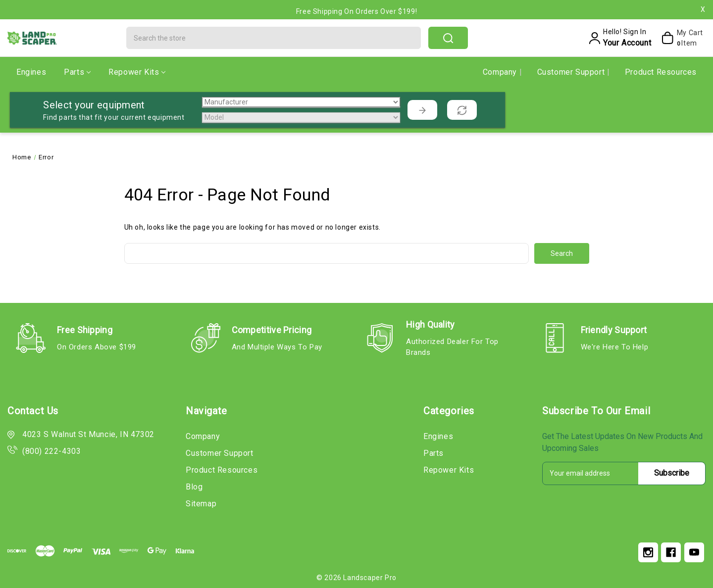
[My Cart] (679, 38)
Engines (31, 72)
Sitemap (201, 504)
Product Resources (661, 72)
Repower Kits (137, 72)
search (448, 38)
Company (501, 72)
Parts (77, 72)
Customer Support (572, 72)
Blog (194, 487)
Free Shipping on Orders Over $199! (356, 11)
